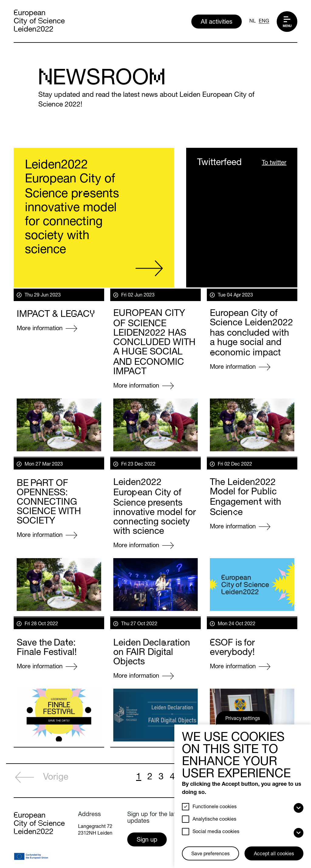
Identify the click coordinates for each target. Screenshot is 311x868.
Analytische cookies (214, 820)
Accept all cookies (274, 854)
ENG (264, 22)
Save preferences (210, 854)
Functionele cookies (215, 807)
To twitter (274, 163)
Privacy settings (243, 719)
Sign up (147, 840)
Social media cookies (216, 832)
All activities (217, 22)
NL (253, 22)
